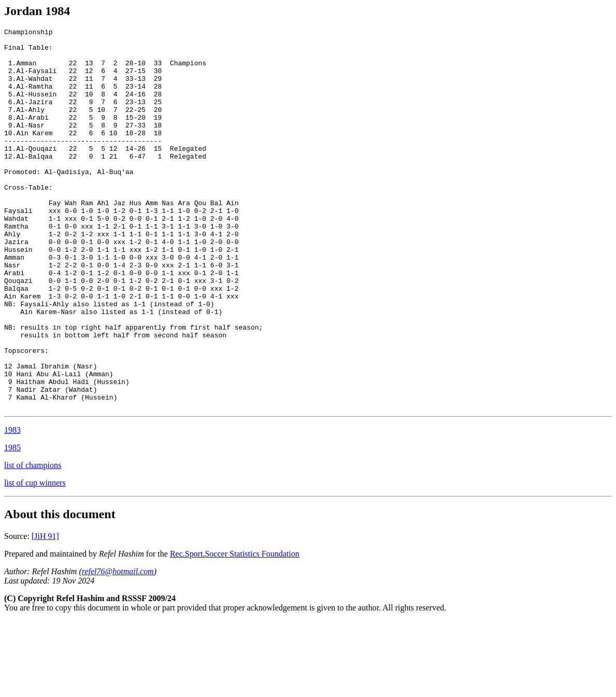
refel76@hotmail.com (118, 648)
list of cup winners (35, 559)
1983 (12, 506)
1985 (12, 524)
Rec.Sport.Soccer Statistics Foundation (235, 630)
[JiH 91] (45, 612)
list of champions (33, 541)
